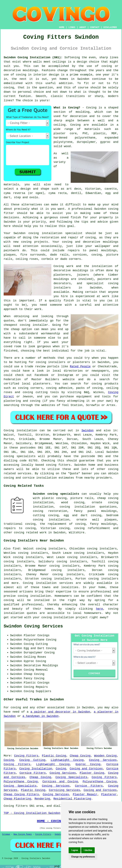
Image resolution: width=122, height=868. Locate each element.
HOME (62, 27)
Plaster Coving (92, 773)
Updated (59, 834)
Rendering (42, 799)
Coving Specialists (71, 777)
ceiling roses (27, 259)
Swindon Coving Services (33, 626)
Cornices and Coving (60, 782)
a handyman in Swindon (41, 716)
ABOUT (83, 27)
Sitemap (6, 834)
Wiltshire (76, 533)
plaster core (65, 133)
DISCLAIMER (110, 27)
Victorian (93, 189)
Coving (75, 125)
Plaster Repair (85, 794)
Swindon (88, 430)
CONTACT (95, 27)
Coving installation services (48, 583)
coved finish (71, 217)
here (100, 609)
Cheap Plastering (17, 799)
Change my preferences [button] (83, 857)
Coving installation (20, 430)
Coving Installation (36, 769)
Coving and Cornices (86, 769)
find (16, 549)
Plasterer (109, 794)
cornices (80, 255)
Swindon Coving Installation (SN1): (33, 57)
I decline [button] (88, 850)
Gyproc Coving (88, 764)
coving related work (30, 533)
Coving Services (103, 760)
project (82, 617)
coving (21, 75)
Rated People (80, 366)
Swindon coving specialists (56, 494)
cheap (15, 329)
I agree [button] (75, 850)
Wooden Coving (105, 756)
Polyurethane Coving (21, 782)
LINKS (72, 27)
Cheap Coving (80, 756)
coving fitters (58, 465)
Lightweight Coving (67, 760)
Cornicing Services (64, 790)
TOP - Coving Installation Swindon (32, 813)
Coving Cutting (32, 760)
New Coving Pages (23, 834)
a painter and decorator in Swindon (60, 712)
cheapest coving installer (26, 325)
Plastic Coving (54, 756)
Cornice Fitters (33, 773)
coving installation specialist (55, 233)
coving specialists (20, 456)
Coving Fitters (26, 756)
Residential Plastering (72, 799)
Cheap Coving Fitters (21, 794)
